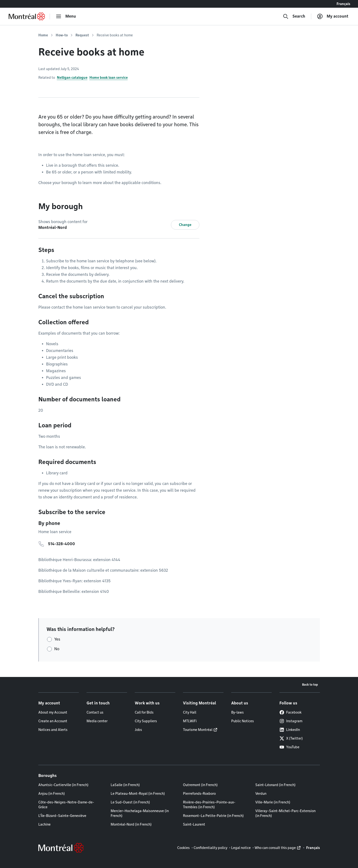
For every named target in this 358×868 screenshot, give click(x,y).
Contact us (95, 712)
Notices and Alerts (53, 730)
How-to (62, 35)
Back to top (310, 685)
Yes (57, 639)
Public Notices (243, 721)
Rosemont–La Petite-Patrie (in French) (213, 816)
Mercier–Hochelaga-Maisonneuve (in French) (140, 813)
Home (43, 35)
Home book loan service (109, 78)
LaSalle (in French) (125, 785)
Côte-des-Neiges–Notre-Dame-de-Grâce (66, 805)
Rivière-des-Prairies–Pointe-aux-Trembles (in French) (209, 805)
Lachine (44, 824)
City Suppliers (146, 721)
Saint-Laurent (194, 824)
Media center (97, 721)
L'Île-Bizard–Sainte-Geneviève (62, 816)
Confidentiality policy (210, 848)
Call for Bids (144, 712)
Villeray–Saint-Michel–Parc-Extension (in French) (285, 813)
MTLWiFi (190, 721)
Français (343, 4)
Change (185, 225)
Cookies (183, 848)
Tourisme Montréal (198, 730)
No (57, 649)
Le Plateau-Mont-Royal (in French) (138, 794)
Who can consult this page (275, 848)
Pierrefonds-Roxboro (199, 794)
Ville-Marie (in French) (273, 802)
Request (82, 35)
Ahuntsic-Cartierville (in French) (63, 785)
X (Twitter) (291, 738)
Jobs (138, 730)
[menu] (66, 16)
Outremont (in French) (200, 785)
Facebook (290, 712)
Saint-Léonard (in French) (275, 785)
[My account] (333, 16)
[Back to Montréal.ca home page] (27, 16)
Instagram (291, 721)
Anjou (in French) (52, 794)
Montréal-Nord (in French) (131, 824)
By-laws (237, 712)
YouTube (289, 747)
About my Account (53, 712)
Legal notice (241, 848)
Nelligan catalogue (72, 78)
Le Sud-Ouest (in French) (130, 802)
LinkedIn (290, 730)
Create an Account (53, 721)
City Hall (190, 712)
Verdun (261, 794)
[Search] (294, 16)
